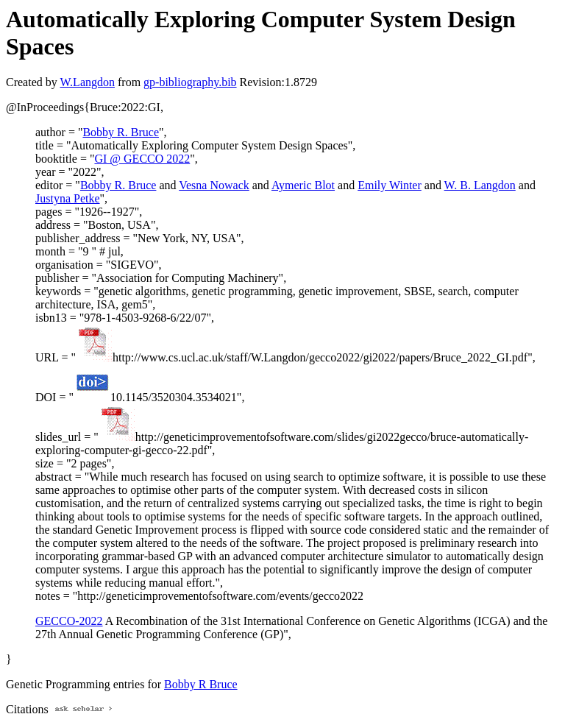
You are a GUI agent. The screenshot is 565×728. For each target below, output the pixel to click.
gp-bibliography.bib (190, 82)
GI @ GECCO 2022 (142, 159)
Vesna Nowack (214, 185)
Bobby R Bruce (201, 684)
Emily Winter (390, 185)
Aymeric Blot (303, 185)
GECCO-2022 (69, 621)
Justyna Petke (68, 198)
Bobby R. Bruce (121, 132)
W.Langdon (87, 82)
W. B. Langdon (480, 185)
